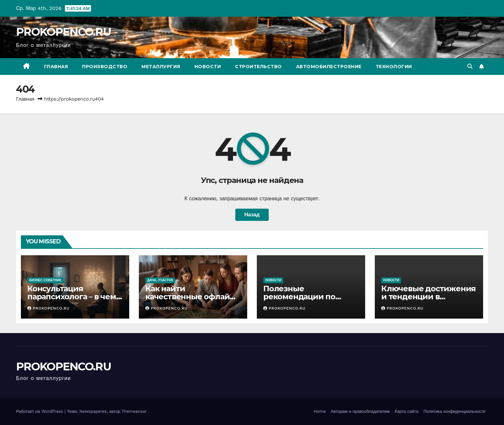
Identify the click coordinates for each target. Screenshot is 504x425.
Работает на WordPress (40, 411)
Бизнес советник (45, 280)
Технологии (394, 67)
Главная (56, 67)
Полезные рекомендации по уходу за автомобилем (308, 297)
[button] (470, 66)
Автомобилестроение (329, 67)
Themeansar (134, 411)
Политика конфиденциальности (454, 411)
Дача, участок (160, 280)
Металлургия (161, 67)
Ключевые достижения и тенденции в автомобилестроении (428, 297)
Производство (105, 67)
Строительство (258, 67)
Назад (252, 215)
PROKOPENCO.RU (63, 32)
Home (320, 411)
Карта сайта (406, 411)
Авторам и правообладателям (360, 411)
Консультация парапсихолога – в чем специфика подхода (72, 297)
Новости (208, 67)
